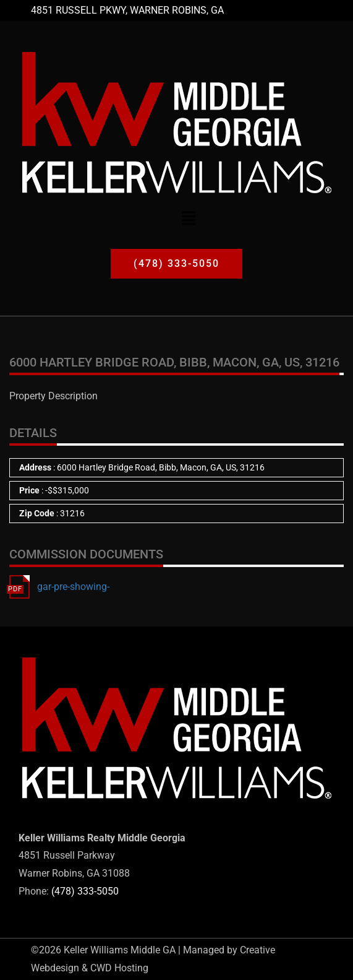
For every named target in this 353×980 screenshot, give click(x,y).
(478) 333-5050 (85, 891)
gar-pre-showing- (73, 587)
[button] (189, 218)
